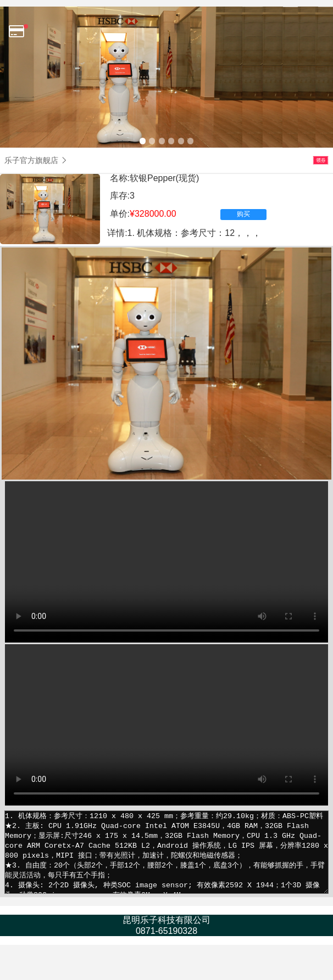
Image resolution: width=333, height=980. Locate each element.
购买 (243, 214)
